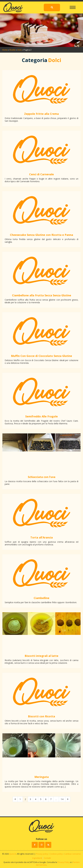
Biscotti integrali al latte (41, 656)
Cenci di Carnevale (41, 174)
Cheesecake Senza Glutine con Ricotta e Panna (41, 235)
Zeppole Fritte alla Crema (41, 114)
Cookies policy (56, 854)
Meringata (42, 777)
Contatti (47, 858)
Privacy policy (42, 854)
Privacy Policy (64, 862)
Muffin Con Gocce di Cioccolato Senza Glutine (41, 356)
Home (5, 50)
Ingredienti (37, 858)
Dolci (20, 50)
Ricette (13, 50)
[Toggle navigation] (73, 6)
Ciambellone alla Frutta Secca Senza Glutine (42, 295)
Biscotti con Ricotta (41, 716)
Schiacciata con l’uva (42, 477)
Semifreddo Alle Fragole (41, 416)
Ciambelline (41, 598)
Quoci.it (13, 854)
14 (62, 799)
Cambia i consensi (72, 854)
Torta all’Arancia (42, 537)
